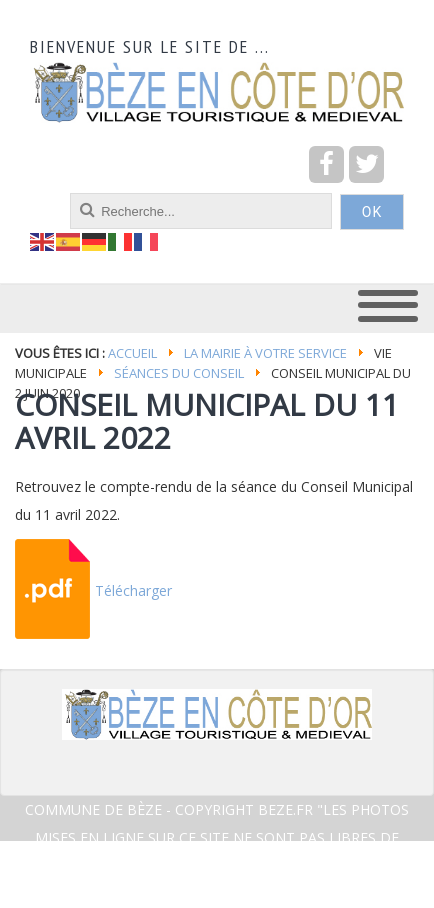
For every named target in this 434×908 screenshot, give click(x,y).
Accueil (132, 353)
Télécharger (133, 590)
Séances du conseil (179, 373)
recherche (30, 193)
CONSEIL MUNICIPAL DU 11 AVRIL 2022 (207, 421)
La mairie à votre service (265, 353)
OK (372, 212)
